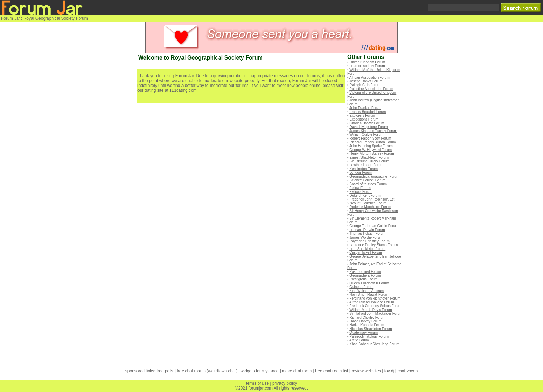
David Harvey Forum (365, 321)
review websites (366, 371)
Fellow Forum (360, 188)
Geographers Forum (365, 275)
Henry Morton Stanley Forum (372, 154)
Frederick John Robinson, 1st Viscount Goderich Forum (371, 201)
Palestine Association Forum (371, 89)
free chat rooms (191, 371)
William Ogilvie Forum (366, 135)
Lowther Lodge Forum (366, 165)
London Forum (361, 173)
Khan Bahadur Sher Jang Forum (374, 344)
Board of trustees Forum (368, 184)
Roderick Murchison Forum (370, 207)
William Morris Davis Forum (371, 310)
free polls (165, 371)
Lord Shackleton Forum (367, 249)
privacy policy (285, 383)
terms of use (257, 383)
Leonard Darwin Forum (367, 230)
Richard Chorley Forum (367, 317)
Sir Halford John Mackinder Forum (376, 314)
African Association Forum (370, 77)
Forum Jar (11, 18)
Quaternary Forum (364, 333)
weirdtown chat (222, 371)
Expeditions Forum (364, 119)
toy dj (389, 371)
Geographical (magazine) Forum (374, 176)
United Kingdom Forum (367, 62)
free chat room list (332, 371)
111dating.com (183, 90)
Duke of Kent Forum (365, 195)
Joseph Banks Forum (366, 81)
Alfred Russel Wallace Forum (372, 302)
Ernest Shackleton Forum (369, 157)
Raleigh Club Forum (365, 85)
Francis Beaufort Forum (368, 112)
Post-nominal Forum (365, 272)
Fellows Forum (361, 192)
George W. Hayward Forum (371, 150)
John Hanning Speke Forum (371, 146)
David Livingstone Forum (369, 127)
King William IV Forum (367, 291)
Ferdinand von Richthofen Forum (375, 298)
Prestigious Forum (363, 279)
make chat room (297, 371)
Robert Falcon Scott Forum (370, 138)
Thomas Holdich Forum (367, 234)
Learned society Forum (367, 66)
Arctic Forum (359, 340)
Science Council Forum (367, 180)
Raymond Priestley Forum (370, 241)
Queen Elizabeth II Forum (369, 283)
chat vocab (408, 371)
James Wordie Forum (366, 237)
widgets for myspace (260, 371)
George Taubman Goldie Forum (374, 226)
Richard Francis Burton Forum (373, 142)
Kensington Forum (364, 169)
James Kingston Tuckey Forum (373, 131)
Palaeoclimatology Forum (369, 336)
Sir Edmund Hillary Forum (369, 161)
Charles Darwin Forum (367, 123)
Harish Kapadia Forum (367, 325)
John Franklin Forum (365, 108)
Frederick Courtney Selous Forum (375, 306)
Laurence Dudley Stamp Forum (373, 245)
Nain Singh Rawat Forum (369, 295)
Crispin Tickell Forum (366, 253)
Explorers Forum (362, 115)
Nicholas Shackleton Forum (371, 329)
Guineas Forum (361, 287)
